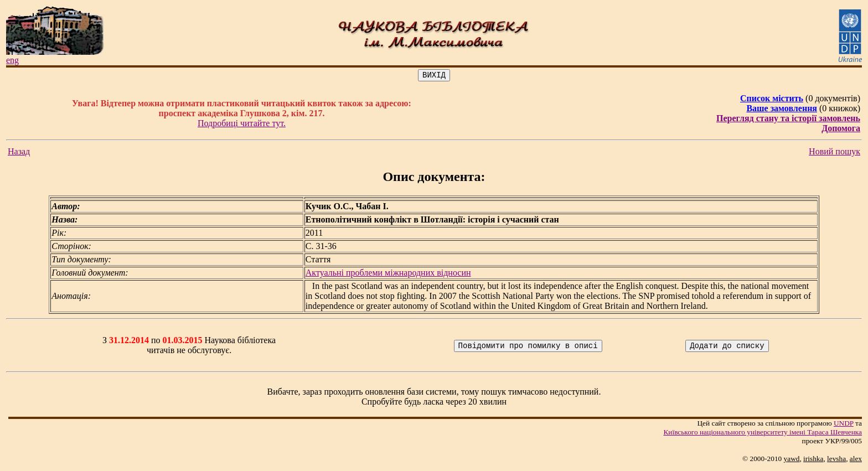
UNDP (844, 425)
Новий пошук (835, 153)
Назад (19, 153)
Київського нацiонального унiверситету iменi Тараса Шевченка (763, 434)
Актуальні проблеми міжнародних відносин (388, 274)
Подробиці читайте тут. (242, 125)
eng (12, 60)
